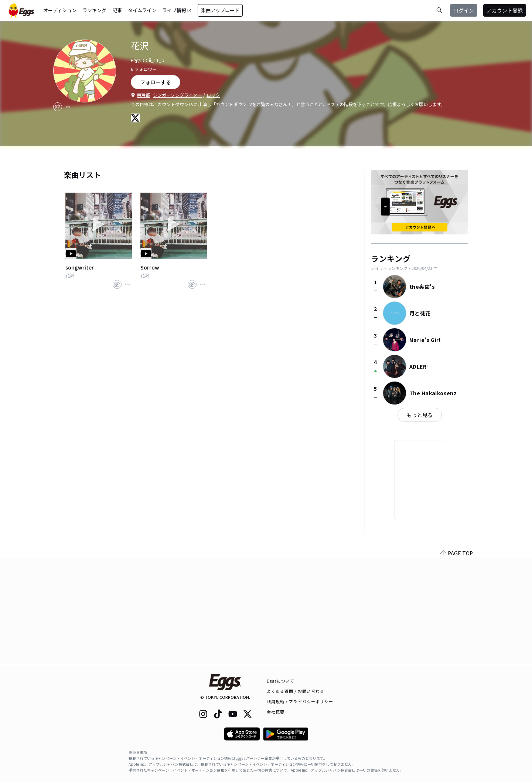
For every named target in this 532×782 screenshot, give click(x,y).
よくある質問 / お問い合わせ (296, 691)
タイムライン (142, 10)
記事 (117, 10)
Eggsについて (281, 681)
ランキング (94, 10)
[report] (68, 107)
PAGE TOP (457, 660)
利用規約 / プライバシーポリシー (300, 701)
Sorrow (150, 267)
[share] (58, 107)
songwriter (80, 267)
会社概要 (276, 712)
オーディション (60, 10)
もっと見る (420, 415)
